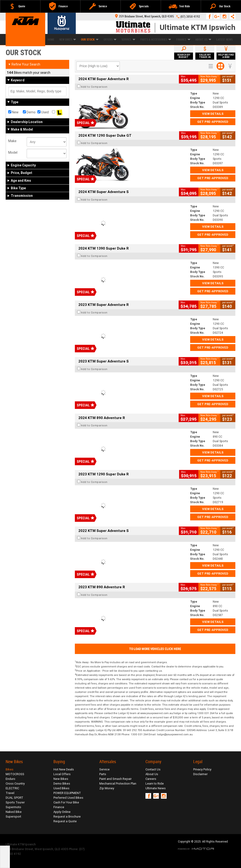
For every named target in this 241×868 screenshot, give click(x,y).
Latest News (224, 40)
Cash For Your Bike (66, 802)
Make (12, 141)
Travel (10, 793)
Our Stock (90, 40)
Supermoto (13, 807)
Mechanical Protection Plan (118, 784)
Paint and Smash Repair (115, 779)
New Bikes (61, 779)
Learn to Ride (155, 784)
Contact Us (153, 769)
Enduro (10, 779)
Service (128, 40)
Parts (103, 774)
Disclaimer (200, 774)
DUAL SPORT (14, 798)
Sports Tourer (15, 802)
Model (13, 152)
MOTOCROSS (15, 774)
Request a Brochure (67, 817)
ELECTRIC (12, 788)
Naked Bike (14, 812)
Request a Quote (65, 821)
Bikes (10, 769)
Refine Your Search (24, 64)
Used (43, 112)
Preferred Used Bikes (68, 798)
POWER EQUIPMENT (67, 793)
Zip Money (107, 788)
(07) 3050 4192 (190, 17)
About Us (203, 40)
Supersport (13, 817)
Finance (183, 40)
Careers (151, 779)
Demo (29, 112)
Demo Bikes (62, 784)
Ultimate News (156, 788)
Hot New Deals (64, 769)
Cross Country (15, 784)
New (13, 112)
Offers (110, 40)
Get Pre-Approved (213, 122)
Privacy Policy (202, 769)
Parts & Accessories (156, 40)
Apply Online (62, 812)
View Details (213, 114)
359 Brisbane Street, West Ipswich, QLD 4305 (145, 16)
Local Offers (62, 774)
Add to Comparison (94, 87)
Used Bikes (61, 788)
